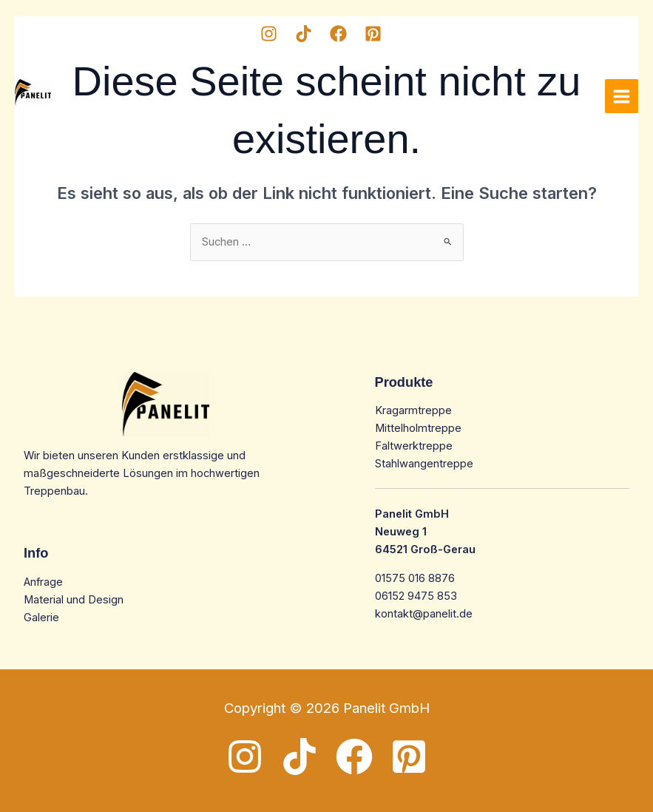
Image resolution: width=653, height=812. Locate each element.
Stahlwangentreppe (424, 464)
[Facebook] (338, 34)
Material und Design (74, 600)
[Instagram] (269, 34)
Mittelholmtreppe (418, 428)
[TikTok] (304, 34)
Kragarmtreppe (413, 410)
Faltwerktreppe (414, 446)
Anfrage (43, 582)
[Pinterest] (373, 34)
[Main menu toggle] (622, 96)
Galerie (41, 618)
